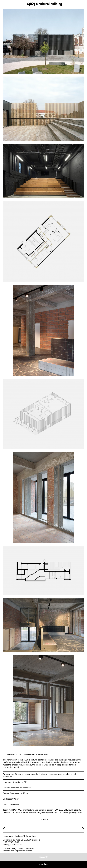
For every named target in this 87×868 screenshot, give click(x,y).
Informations (30, 836)
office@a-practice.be (13, 845)
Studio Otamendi (26, 848)
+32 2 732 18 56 (11, 842)
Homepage (8, 836)
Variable (28, 851)
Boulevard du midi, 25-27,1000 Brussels (21, 840)
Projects (19, 836)
